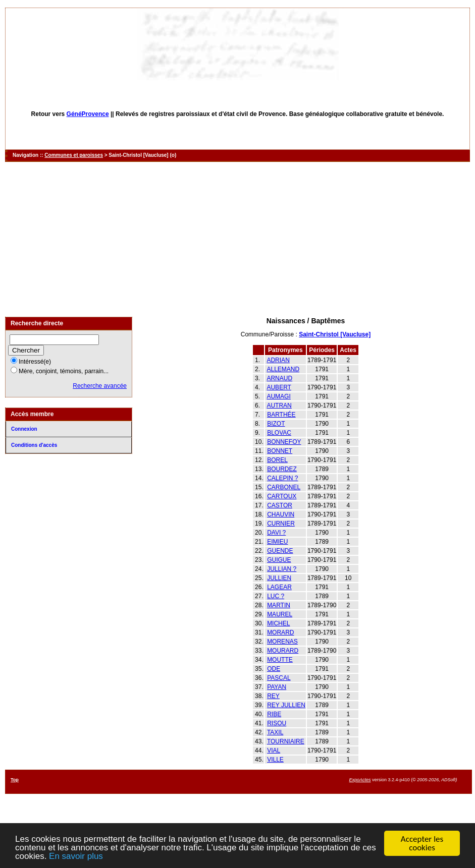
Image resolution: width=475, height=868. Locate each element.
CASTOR (280, 505)
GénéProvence (88, 114)
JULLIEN (279, 578)
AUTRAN (279, 406)
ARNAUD (279, 378)
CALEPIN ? (282, 478)
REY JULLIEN (286, 705)
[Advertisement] (238, 240)
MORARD (280, 632)
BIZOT (276, 424)
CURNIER (281, 524)
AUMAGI (278, 396)
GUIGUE (279, 560)
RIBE (274, 714)
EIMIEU (277, 542)
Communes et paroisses (74, 155)
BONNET (280, 451)
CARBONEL (284, 487)
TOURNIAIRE (286, 741)
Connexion (24, 429)
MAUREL (280, 614)
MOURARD (283, 651)
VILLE (275, 760)
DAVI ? (276, 533)
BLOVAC (279, 433)
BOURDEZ (282, 469)
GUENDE (280, 551)
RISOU (277, 723)
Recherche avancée (100, 386)
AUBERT (279, 387)
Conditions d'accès (34, 445)
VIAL (274, 750)
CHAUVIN (281, 514)
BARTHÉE (281, 415)
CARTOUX (282, 496)
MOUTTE (280, 660)
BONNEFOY (284, 442)
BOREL (277, 460)
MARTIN (279, 605)
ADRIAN (278, 360)
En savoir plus (76, 857)
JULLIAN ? (282, 569)
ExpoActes (360, 780)
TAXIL (275, 732)
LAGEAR (279, 587)
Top (15, 780)
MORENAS (282, 642)
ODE (274, 669)
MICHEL (278, 623)
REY (273, 696)
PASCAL (279, 678)
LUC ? (276, 596)
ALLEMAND (283, 369)
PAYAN (277, 687)
